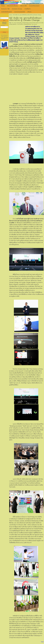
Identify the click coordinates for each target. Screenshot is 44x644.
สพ (14, 23)
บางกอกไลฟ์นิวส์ (20, 24)
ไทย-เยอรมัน (34, 24)
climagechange (25, 23)
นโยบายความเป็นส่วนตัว (5, 38)
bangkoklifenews (28, 24)
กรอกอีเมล (3, 26)
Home (11, 15)
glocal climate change (34, 23)
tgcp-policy (19, 23)
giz (16, 23)
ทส (12, 23)
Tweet (42, 642)
